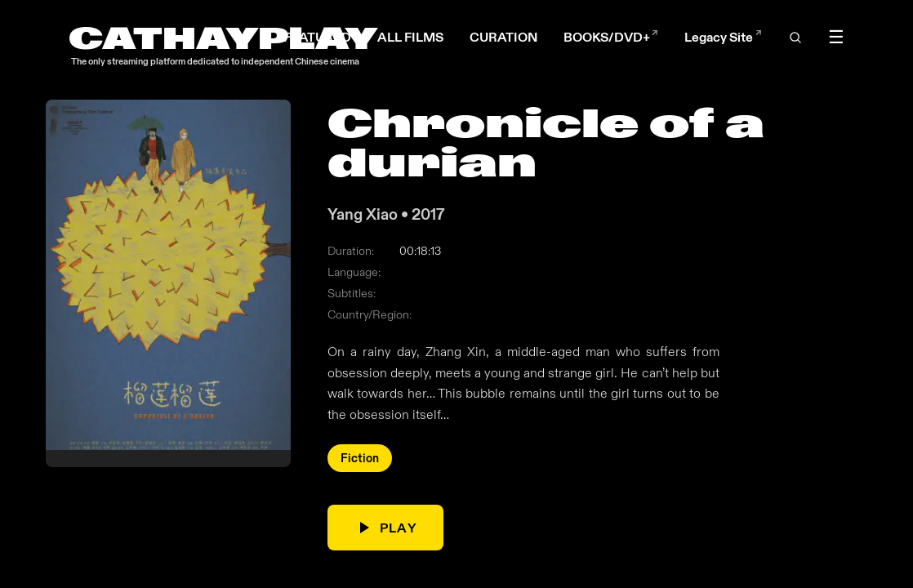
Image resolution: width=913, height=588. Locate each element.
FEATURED (317, 37)
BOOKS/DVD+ (611, 37)
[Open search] (795, 38)
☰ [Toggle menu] (836, 38)
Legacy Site (723, 37)
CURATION (503, 37)
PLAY (385, 528)
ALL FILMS (410, 37)
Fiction (360, 459)
